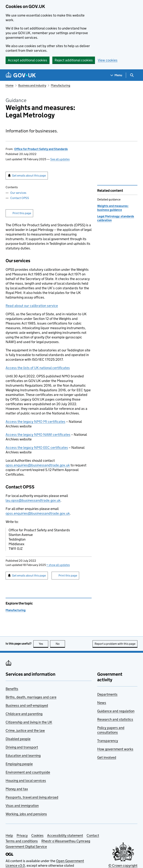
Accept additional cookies (28, 60)
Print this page (22, 213)
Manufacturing (61, 85)
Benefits (12, 689)
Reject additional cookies (74, 60)
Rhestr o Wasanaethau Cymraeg (66, 841)
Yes (44, 644)
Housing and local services (26, 781)
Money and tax (17, 789)
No (60, 644)
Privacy (22, 835)
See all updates (60, 159)
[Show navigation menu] (116, 75)
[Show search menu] (132, 75)
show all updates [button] (58, 565)
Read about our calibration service (32, 306)
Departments (107, 694)
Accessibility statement (65, 835)
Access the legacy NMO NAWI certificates (38, 435)
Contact (93, 835)
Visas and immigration (22, 806)
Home (9, 85)
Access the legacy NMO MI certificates (35, 422)
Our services (18, 193)
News (102, 703)
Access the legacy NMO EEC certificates (37, 448)
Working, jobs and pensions (26, 814)
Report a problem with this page (115, 644)
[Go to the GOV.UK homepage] (21, 75)
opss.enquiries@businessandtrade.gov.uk (38, 465)
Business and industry (32, 85)
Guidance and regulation (116, 711)
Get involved (107, 757)
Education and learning (23, 756)
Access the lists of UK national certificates (38, 368)
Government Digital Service (26, 847)
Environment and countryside (28, 772)
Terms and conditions (22, 841)
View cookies (108, 60)
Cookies (37, 835)
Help (9, 835)
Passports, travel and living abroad (32, 797)
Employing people (19, 764)
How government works (115, 749)
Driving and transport (22, 747)
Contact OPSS (20, 198)
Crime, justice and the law (25, 731)
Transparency (108, 741)
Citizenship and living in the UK (29, 722)
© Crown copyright (123, 865)
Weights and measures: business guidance (113, 208)
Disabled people (18, 739)
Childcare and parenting (24, 714)
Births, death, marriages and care (31, 697)
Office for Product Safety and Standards (41, 149)
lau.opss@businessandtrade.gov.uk (33, 500)
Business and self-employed (27, 705)
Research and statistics (115, 719)
